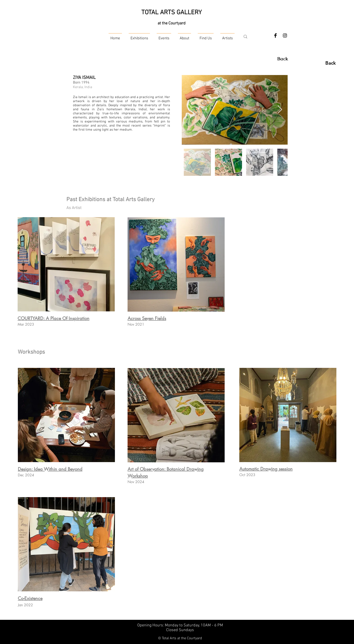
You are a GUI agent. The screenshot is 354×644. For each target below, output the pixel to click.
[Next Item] (280, 110)
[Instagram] (285, 35)
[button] (139, 36)
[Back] (283, 59)
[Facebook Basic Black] (275, 35)
